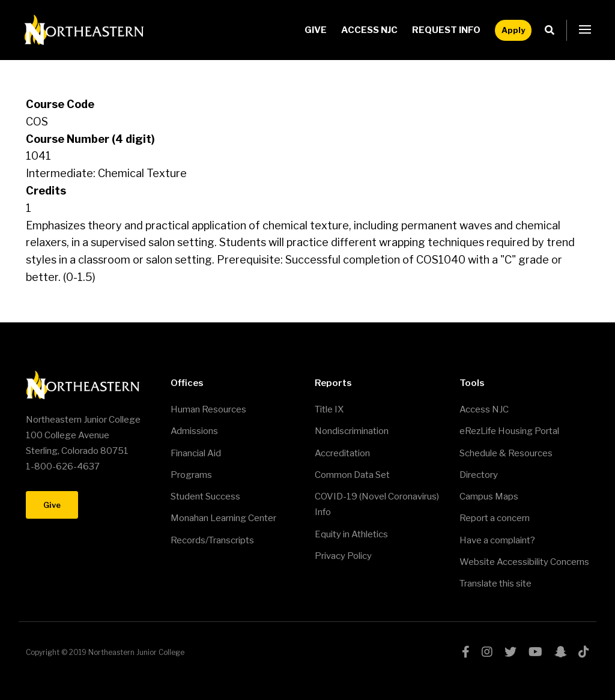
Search (553, 30)
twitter (510, 652)
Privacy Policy (343, 556)
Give (316, 30)
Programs (191, 475)
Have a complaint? (497, 540)
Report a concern (495, 518)
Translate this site (495, 584)
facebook (466, 652)
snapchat (560, 652)
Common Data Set (352, 475)
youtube (535, 652)
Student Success (205, 496)
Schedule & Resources (506, 453)
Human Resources (208, 409)
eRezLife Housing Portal (509, 431)
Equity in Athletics (351, 534)
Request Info (446, 30)
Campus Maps (489, 496)
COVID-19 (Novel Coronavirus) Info (377, 504)
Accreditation (342, 453)
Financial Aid (196, 453)
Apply (513, 30)
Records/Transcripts (212, 540)
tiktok (584, 652)
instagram (487, 652)
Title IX (329, 409)
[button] (585, 30)
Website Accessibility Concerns (524, 562)
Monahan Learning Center (223, 518)
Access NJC (369, 30)
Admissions (194, 431)
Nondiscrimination (352, 431)
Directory (479, 475)
